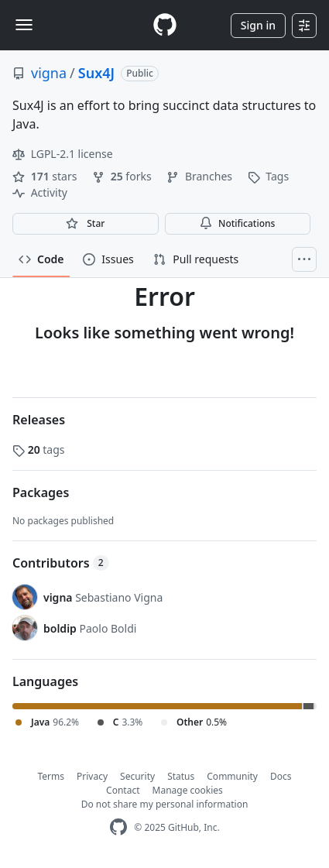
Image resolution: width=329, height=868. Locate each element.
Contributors (61, 563)
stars (46, 176)
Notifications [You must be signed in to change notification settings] (237, 223)
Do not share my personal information (165, 804)
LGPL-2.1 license (63, 154)
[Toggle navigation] (24, 25)
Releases (39, 420)
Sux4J (96, 73)
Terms (51, 776)
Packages (41, 492)
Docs (281, 776)
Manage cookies (188, 790)
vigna (49, 73)
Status (181, 776)
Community (232, 776)
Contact (123, 790)
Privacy (92, 776)
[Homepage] (165, 25)
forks (123, 176)
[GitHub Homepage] (118, 827)
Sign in (258, 25)
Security (137, 776)
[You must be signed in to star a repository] (86, 224)
